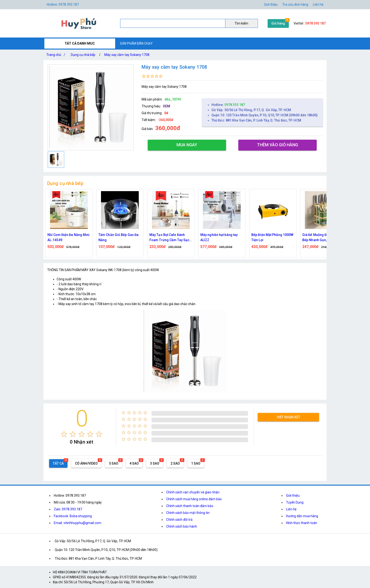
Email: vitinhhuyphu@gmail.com (78, 523)
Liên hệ (318, 4)
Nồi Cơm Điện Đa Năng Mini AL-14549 (69, 237)
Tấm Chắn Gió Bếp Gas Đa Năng (118, 237)
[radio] (64, 434)
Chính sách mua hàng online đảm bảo (194, 499)
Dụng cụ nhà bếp (83, 55)
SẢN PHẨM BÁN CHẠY (136, 43)
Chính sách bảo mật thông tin (188, 513)
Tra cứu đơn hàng (295, 4)
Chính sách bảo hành (182, 526)
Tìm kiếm (241, 23)
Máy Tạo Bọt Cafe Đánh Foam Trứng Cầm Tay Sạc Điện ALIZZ (169, 238)
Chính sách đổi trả (179, 520)
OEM (166, 106)
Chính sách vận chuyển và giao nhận (193, 492)
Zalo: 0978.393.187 (68, 509)
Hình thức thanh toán (302, 523)
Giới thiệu (293, 496)
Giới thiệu (271, 4)
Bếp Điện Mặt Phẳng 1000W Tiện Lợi (272, 237)
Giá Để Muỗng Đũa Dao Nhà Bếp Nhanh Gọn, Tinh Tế (323, 237)
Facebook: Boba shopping (73, 516)
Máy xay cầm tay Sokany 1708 (127, 55)
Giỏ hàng (278, 23)
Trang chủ (57, 55)
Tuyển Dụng (295, 502)
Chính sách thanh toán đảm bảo (190, 506)
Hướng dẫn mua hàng (302, 516)
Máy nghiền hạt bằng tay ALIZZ (219, 237)
